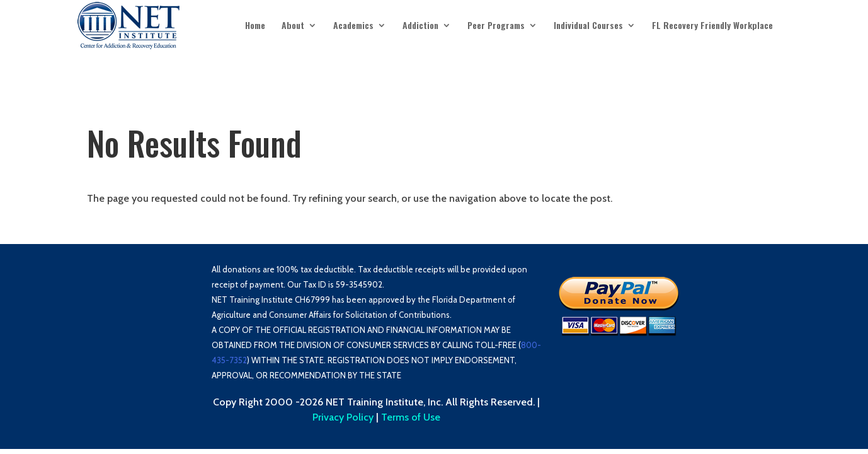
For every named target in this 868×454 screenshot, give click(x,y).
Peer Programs (496, 26)
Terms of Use (411, 417)
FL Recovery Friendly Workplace (712, 26)
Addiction (420, 26)
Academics (353, 26)
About (293, 26)
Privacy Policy (343, 417)
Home (255, 26)
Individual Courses (588, 26)
